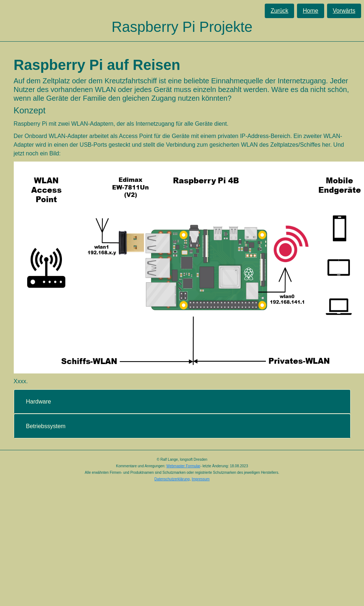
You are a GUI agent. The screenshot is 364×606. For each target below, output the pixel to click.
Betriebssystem (46, 426)
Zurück (279, 11)
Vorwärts (344, 11)
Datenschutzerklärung (172, 479)
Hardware (39, 402)
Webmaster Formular (183, 466)
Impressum (200, 479)
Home (311, 11)
